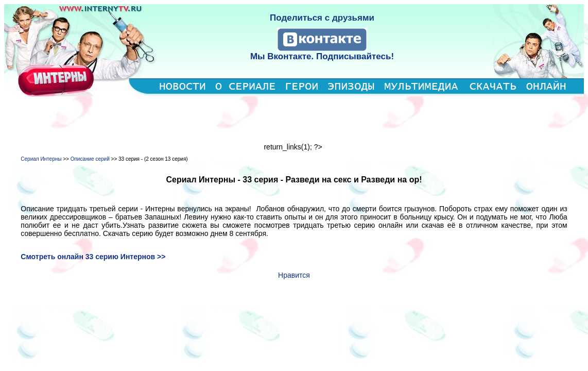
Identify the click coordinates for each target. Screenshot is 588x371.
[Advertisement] (294, 120)
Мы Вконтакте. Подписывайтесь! (322, 56)
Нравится (294, 275)
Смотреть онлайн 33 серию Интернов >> (93, 257)
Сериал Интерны (41, 159)
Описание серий (90, 159)
